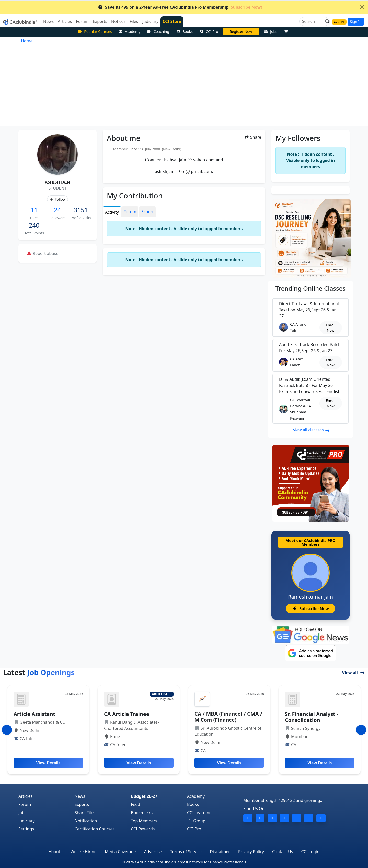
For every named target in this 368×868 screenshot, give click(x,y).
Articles (25, 796)
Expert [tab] (147, 212)
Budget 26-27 (144, 796)
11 (34, 210)
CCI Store (172, 21)
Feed (135, 804)
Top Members (144, 821)
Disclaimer (220, 852)
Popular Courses (95, 32)
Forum (25, 804)
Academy (129, 32)
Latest (39, 672)
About (54, 852)
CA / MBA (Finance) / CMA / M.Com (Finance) (228, 717)
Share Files (85, 813)
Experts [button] (100, 21)
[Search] (312, 21)
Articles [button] (65, 21)
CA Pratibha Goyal (241, 32)
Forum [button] (82, 21)
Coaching (158, 32)
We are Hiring (84, 852)
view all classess (312, 430)
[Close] (362, 7)
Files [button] (134, 21)
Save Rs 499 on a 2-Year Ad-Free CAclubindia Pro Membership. (180, 7)
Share (253, 137)
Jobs (271, 32)
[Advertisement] (184, 88)
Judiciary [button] (150, 21)
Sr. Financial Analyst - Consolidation (312, 717)
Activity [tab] (112, 212)
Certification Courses (95, 829)
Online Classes (310, 288)
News (80, 796)
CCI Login (310, 852)
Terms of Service (186, 852)
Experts (82, 804)
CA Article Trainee (127, 714)
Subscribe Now (310, 609)
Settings (26, 829)
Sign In (356, 22)
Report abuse (43, 253)
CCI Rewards (143, 829)
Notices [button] (118, 21)
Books (184, 32)
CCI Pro (209, 32)
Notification (86, 821)
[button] (326, 21)
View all (353, 673)
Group (196, 821)
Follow (57, 199)
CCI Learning (199, 813)
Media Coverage (120, 852)
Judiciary (27, 821)
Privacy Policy (251, 852)
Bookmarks (142, 813)
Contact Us (283, 852)
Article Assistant (34, 714)
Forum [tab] (130, 212)
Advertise (153, 852)
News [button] (48, 21)
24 (57, 210)
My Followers (298, 138)
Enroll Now (331, 328)
